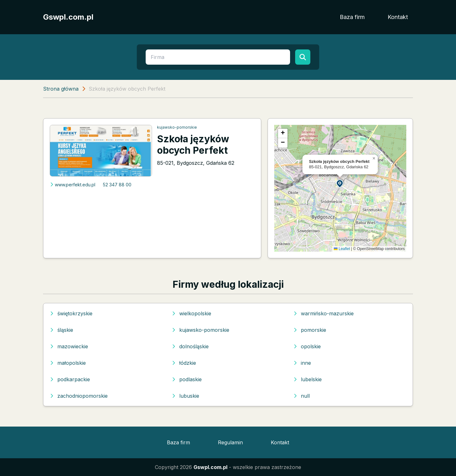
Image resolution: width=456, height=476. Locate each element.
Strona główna (61, 89)
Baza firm (352, 17)
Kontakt (398, 17)
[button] (340, 183)
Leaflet (342, 249)
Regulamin (230, 442)
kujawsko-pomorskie (177, 127)
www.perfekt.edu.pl (73, 185)
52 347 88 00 (117, 185)
